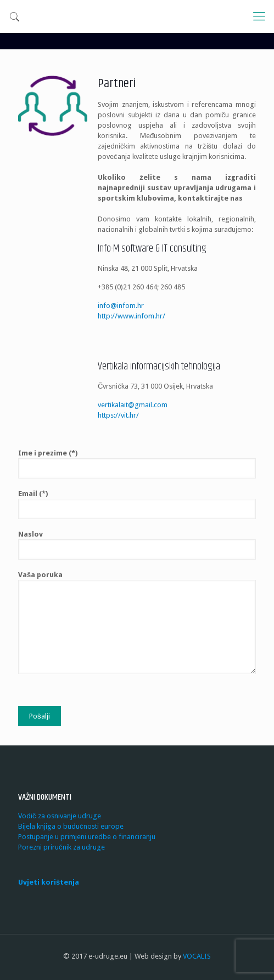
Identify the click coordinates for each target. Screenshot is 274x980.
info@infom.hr (121, 306)
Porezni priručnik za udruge (61, 847)
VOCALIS (197, 956)
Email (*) (137, 504)
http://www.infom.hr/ (132, 316)
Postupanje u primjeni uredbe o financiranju (87, 837)
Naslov (137, 545)
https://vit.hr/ (118, 415)
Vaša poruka (137, 622)
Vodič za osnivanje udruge (60, 816)
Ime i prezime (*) (137, 464)
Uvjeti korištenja (49, 882)
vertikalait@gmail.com (133, 405)
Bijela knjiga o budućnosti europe (71, 826)
